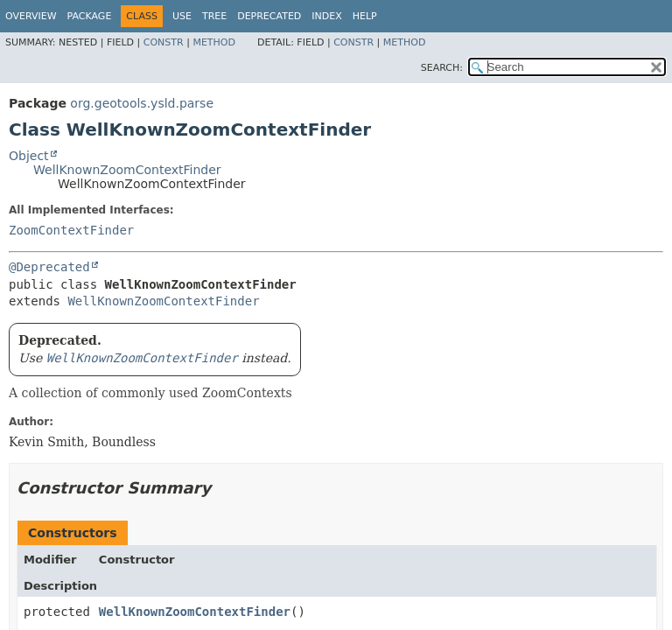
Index (326, 16)
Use (182, 16)
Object (29, 156)
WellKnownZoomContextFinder (127, 170)
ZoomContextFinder (71, 230)
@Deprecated (49, 267)
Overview (31, 16)
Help (365, 16)
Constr (164, 42)
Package (90, 16)
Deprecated (269, 16)
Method (214, 42)
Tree (214, 16)
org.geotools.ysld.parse (142, 103)
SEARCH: (442, 68)
